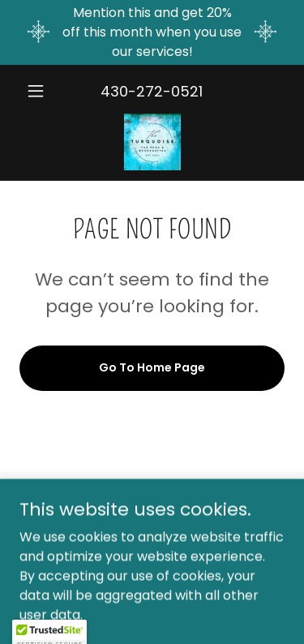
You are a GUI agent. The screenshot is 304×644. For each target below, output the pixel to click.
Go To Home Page (152, 367)
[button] (39, 91)
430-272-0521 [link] (152, 91)
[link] (152, 142)
